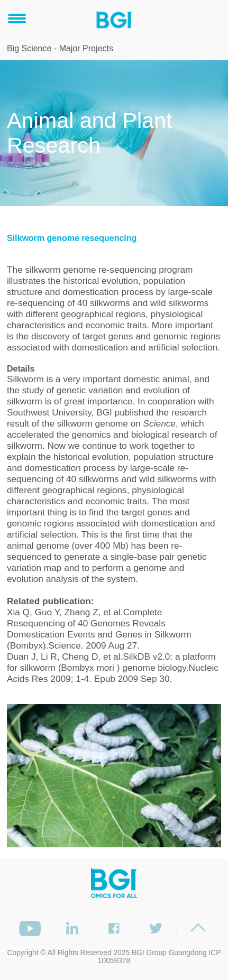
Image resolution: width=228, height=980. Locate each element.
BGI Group (149, 953)
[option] (114, 776)
